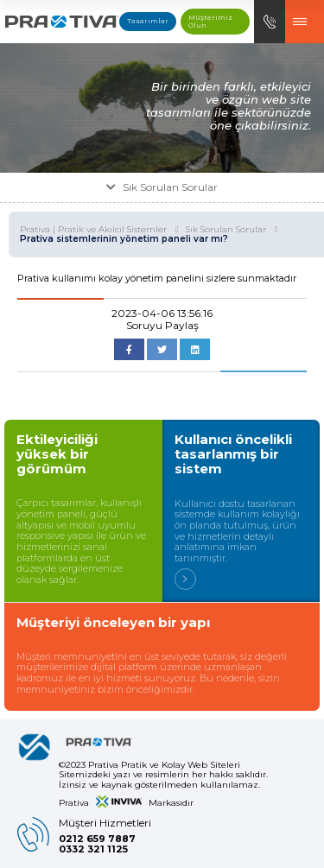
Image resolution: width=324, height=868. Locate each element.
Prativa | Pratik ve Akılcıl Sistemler (99, 230)
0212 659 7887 (97, 839)
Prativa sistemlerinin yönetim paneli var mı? (124, 239)
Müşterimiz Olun (210, 21)
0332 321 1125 (93, 849)
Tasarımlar (148, 21)
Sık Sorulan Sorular (232, 230)
